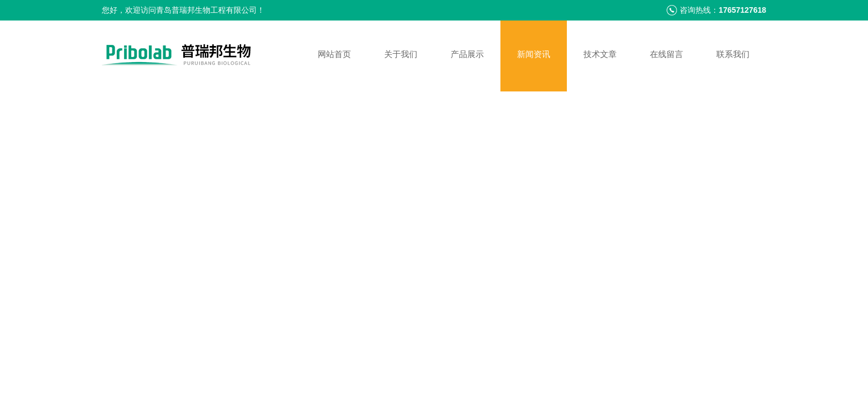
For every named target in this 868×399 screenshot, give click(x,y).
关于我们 (401, 54)
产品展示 (467, 54)
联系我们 (733, 54)
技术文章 (600, 54)
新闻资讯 (534, 54)
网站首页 (334, 54)
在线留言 (666, 54)
